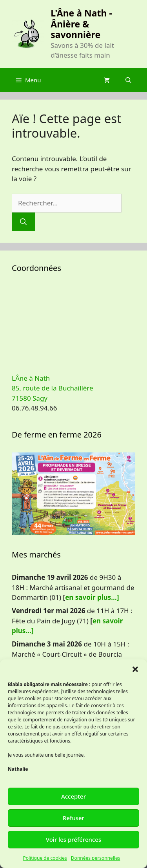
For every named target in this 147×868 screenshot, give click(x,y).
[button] (135, 669)
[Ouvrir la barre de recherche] (128, 80)
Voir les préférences (73, 839)
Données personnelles (96, 858)
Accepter (73, 796)
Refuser (73, 818)
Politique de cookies (45, 858)
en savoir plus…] (92, 597)
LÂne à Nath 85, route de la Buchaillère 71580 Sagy (53, 388)
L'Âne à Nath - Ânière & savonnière (81, 24)
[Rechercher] (23, 222)
